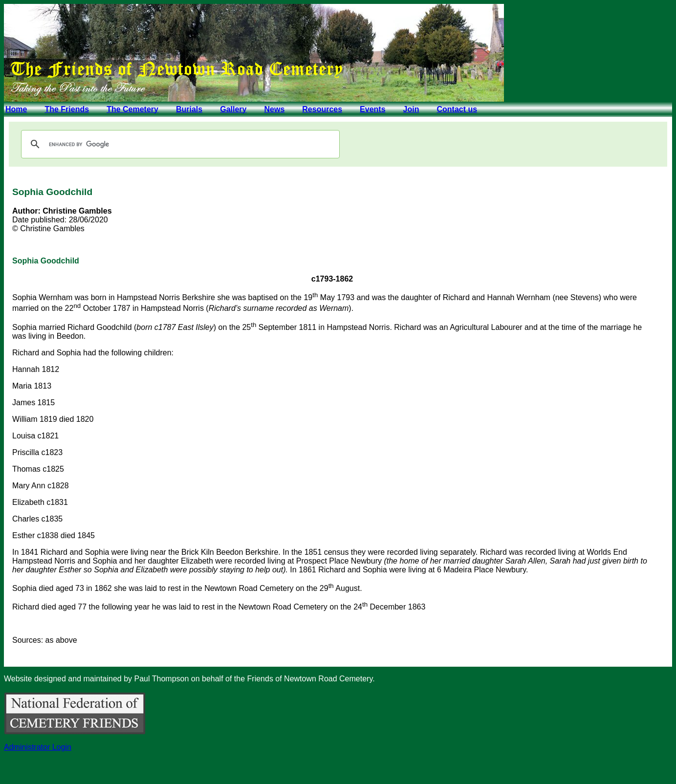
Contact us (457, 109)
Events (372, 109)
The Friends (67, 109)
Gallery (233, 109)
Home (16, 109)
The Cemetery (132, 109)
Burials (189, 109)
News (274, 109)
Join (411, 109)
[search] (179, 144)
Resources (322, 109)
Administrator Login (38, 747)
